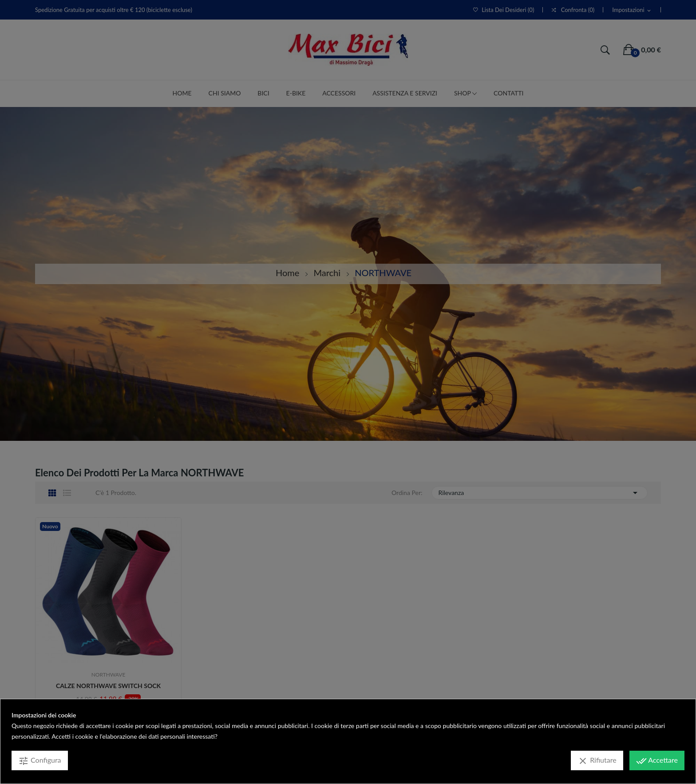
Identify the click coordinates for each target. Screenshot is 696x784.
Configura (40, 761)
